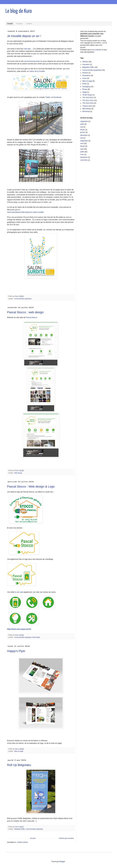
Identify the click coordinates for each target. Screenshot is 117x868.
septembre (84, 121)
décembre (84, 135)
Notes (84, 84)
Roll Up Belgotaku (19, 765)
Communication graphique (23, 299)
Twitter (48, 97)
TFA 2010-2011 (88, 98)
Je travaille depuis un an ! (24, 36)
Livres (84, 78)
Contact (29, 24)
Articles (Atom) (23, 842)
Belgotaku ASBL (20, 829)
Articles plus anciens (66, 838)
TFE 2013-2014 (88, 103)
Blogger (62, 861)
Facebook (57, 97)
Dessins (85, 73)
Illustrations (86, 75)
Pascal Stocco (32, 317)
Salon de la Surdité (37, 71)
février (83, 130)
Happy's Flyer (16, 651)
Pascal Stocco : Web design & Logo (31, 487)
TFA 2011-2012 (88, 100)
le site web (19, 592)
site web (27, 49)
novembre (84, 160)
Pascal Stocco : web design (25, 312)
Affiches (85, 62)
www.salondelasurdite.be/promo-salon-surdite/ (26, 212)
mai (82, 127)
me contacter (97, 50)
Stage (84, 92)
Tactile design (87, 95)
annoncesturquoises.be (33, 61)
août (82, 149)
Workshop (86, 111)
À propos (19, 24)
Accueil (10, 24)
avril (82, 143)
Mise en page (19, 751)
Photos (85, 89)
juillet (82, 124)
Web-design (18, 473)
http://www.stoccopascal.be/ (19, 629)
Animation (86, 64)
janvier (83, 132)
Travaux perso (87, 106)
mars (82, 154)
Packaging (86, 87)
